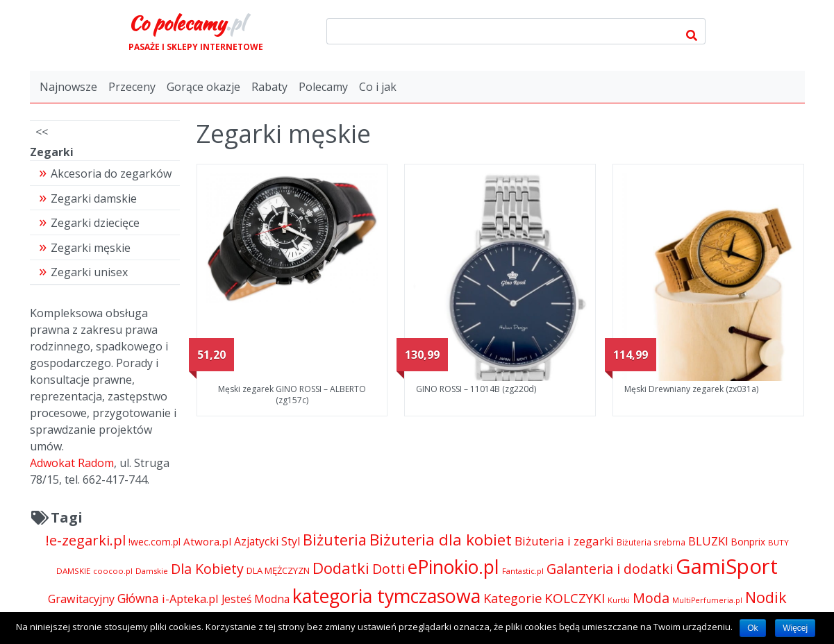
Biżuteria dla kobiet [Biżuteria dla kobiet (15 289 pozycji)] (441, 540)
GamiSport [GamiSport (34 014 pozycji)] (727, 566)
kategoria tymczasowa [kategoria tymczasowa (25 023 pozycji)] (386, 596)
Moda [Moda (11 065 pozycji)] (651, 598)
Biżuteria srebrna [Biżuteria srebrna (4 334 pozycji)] (651, 542)
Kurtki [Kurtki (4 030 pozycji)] (619, 600)
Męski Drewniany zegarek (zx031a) (691, 389)
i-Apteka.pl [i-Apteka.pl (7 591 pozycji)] (190, 599)
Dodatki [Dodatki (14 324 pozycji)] (341, 568)
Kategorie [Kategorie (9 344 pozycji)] (512, 598)
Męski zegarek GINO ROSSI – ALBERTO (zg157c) (292, 395)
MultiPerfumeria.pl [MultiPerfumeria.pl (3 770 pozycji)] (707, 600)
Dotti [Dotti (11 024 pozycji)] (389, 569)
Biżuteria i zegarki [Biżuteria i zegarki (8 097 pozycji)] (564, 541)
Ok (752, 628)
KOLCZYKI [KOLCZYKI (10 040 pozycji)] (575, 598)
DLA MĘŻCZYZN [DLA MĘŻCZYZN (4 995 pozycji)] (278, 570)
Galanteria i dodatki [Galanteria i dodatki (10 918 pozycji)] (610, 569)
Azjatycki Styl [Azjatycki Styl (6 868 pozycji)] (267, 541)
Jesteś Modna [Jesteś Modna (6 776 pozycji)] (256, 599)
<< (42, 132)
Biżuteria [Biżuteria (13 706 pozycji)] (335, 540)
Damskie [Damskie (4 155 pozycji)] (152, 571)
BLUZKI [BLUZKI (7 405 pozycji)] (708, 541)
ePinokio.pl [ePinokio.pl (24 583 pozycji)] (453, 567)
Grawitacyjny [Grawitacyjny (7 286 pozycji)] (81, 599)
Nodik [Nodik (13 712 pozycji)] (766, 597)
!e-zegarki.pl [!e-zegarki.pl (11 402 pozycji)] (86, 540)
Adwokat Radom (72, 463)
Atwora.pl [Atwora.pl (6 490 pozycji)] (207, 541)
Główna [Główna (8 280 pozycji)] (138, 598)
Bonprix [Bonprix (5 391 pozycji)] (748, 542)
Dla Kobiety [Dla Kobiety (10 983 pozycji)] (207, 569)
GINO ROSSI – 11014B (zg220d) (476, 389)
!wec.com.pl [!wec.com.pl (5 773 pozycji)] (155, 542)
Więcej (795, 628)
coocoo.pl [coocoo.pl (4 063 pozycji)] (113, 571)
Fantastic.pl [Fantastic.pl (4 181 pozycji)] (523, 571)
